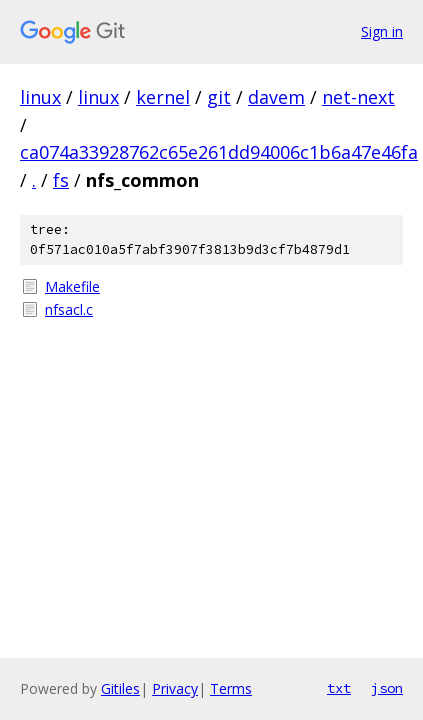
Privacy (175, 688)
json (387, 688)
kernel (163, 97)
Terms (231, 688)
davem (276, 97)
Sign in (382, 31)
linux (40, 97)
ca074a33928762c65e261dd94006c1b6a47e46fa (219, 152)
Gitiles (120, 688)
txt (339, 688)
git (219, 97)
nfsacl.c (69, 309)
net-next (358, 97)
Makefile (72, 286)
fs (61, 180)
